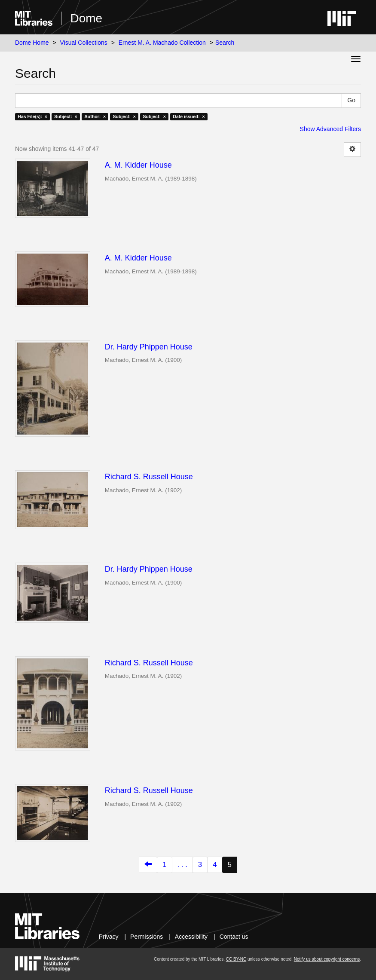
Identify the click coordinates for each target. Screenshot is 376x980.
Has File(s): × (32, 116)
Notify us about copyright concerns (327, 959)
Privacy (109, 937)
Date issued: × (189, 116)
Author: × (95, 116)
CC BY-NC (236, 959)
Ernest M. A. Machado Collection (162, 43)
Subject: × (66, 116)
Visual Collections (84, 43)
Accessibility (191, 937)
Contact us (234, 937)
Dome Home (32, 43)
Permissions (147, 937)
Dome (86, 18)
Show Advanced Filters (330, 129)
